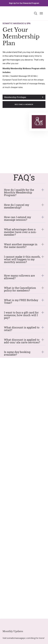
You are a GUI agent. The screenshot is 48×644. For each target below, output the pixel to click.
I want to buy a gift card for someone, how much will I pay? (21, 315)
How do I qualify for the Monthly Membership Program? (19, 192)
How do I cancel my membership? (17, 206)
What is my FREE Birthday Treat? (21, 301)
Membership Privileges (15, 97)
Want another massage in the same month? (21, 246)
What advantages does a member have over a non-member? (20, 232)
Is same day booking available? (17, 353)
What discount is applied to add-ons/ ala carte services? (22, 341)
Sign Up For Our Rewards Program (24, 3)
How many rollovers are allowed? (19, 277)
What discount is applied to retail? (22, 329)
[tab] (24, 97)
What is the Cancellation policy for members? (20, 289)
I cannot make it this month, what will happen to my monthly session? (22, 259)
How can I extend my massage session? (17, 218)
